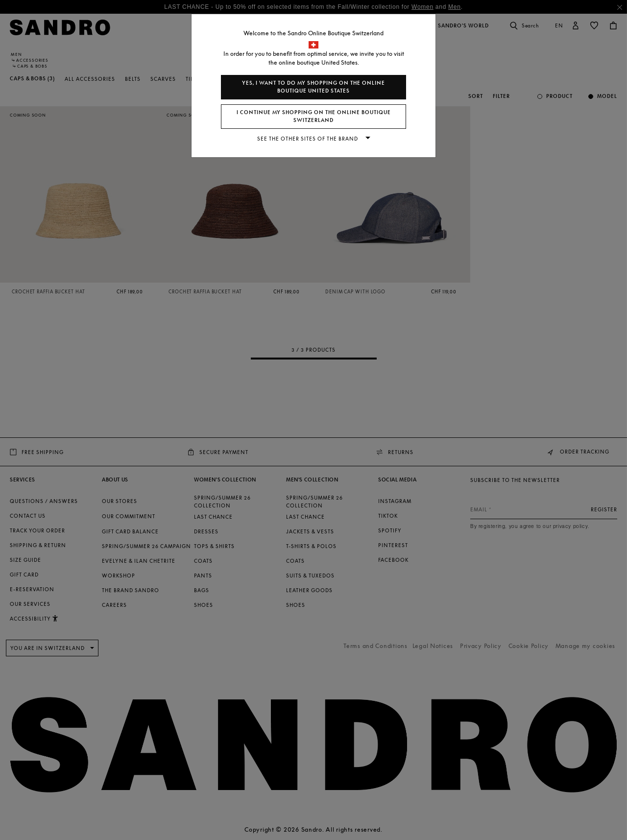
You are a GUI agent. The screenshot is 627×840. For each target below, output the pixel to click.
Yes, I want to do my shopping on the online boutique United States (313, 87)
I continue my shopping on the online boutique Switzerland (314, 116)
